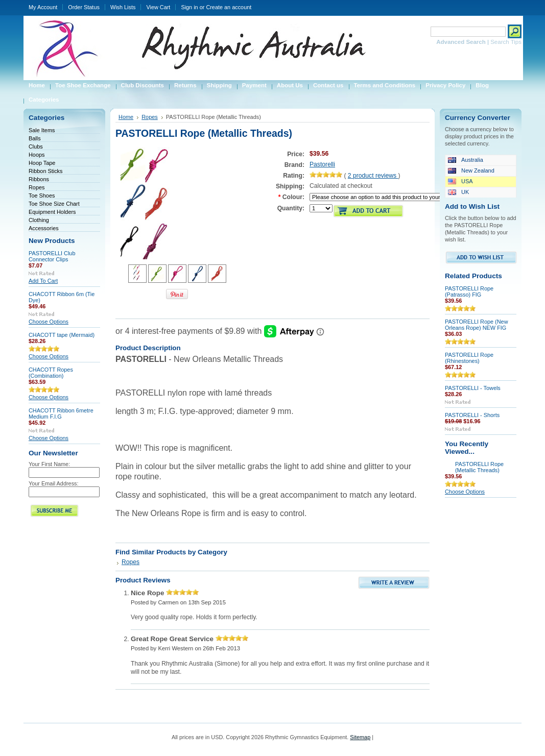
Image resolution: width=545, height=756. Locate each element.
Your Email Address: (54, 483)
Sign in (189, 7)
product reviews (373, 176)
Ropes (37, 187)
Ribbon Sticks (46, 171)
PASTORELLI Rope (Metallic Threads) (479, 467)
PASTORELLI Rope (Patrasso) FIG (469, 291)
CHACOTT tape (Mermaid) (62, 335)
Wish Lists (123, 7)
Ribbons (39, 179)
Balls (35, 138)
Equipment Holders (52, 212)
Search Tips (506, 42)
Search (418, 31)
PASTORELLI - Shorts (472, 415)
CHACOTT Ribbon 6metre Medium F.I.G (61, 413)
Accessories (44, 228)
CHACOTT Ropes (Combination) (51, 373)
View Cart (158, 7)
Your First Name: (49, 464)
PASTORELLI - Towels (473, 388)
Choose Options (49, 322)
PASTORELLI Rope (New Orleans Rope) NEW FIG (477, 325)
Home (126, 117)
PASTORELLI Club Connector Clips (52, 256)
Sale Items (42, 130)
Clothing (39, 220)
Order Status (84, 7)
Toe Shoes (42, 196)
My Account (43, 7)
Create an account (229, 7)
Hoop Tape (42, 163)
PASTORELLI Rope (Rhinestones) (469, 358)
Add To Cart (43, 281)
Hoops (37, 155)
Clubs (36, 147)
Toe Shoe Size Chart (54, 204)
